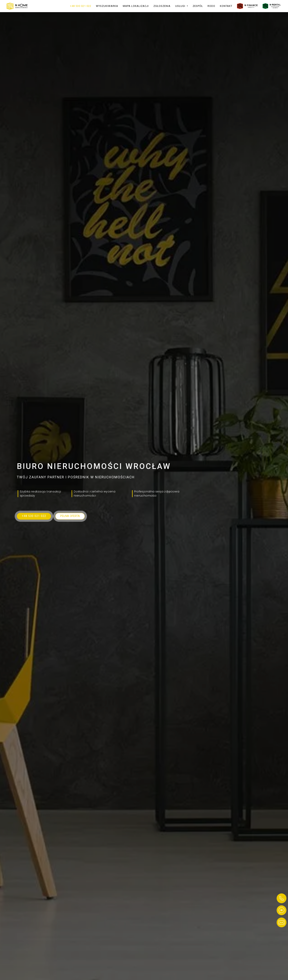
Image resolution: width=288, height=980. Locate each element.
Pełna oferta (70, 516)
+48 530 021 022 (81, 6)
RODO (211, 6)
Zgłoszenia (162, 6)
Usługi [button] (181, 6)
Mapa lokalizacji (136, 6)
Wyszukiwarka (107, 6)
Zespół (198, 6)
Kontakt (226, 6)
